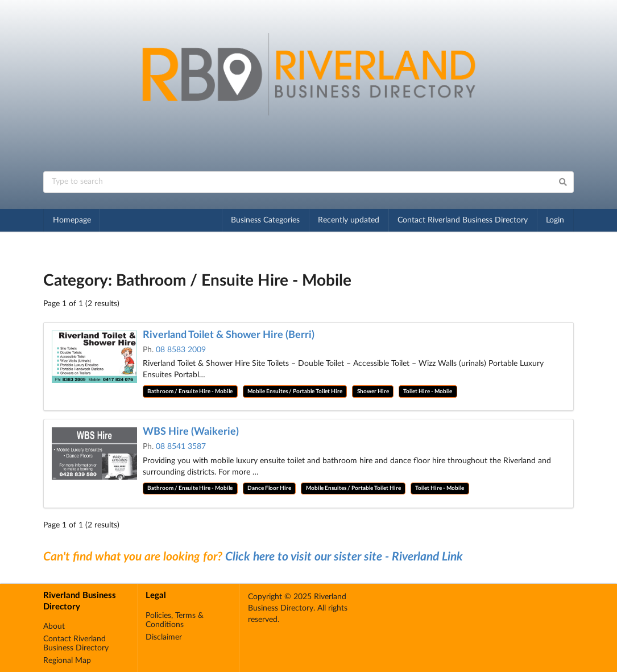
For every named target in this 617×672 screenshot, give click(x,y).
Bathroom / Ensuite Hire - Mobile (190, 391)
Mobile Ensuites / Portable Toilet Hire (295, 391)
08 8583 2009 (181, 350)
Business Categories (265, 220)
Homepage (72, 220)
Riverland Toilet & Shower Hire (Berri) (229, 335)
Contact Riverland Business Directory (463, 220)
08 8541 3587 (181, 447)
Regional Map (67, 661)
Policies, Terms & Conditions (175, 620)
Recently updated (349, 220)
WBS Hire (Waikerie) (191, 432)
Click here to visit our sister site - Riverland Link (344, 557)
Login (555, 220)
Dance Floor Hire (269, 488)
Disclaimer (164, 637)
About (54, 626)
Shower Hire (373, 391)
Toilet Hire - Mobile (428, 391)
